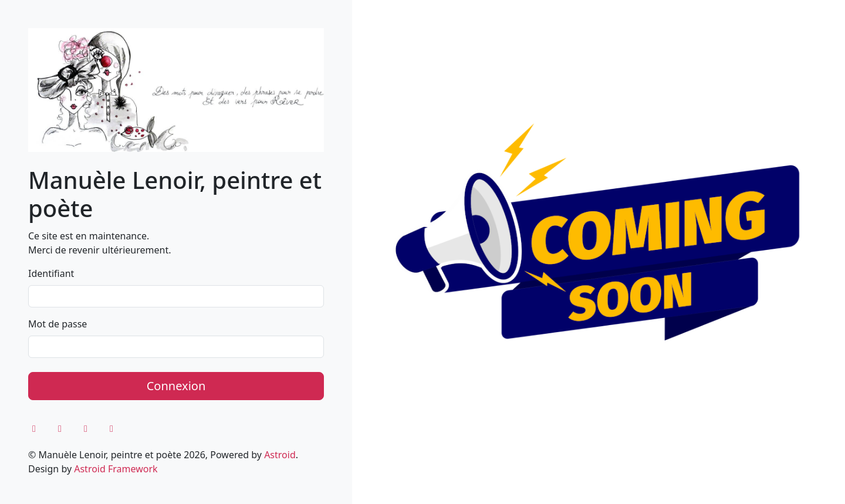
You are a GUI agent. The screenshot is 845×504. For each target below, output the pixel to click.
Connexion (176, 386)
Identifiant (51, 273)
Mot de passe (58, 324)
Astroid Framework (116, 469)
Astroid (280, 455)
